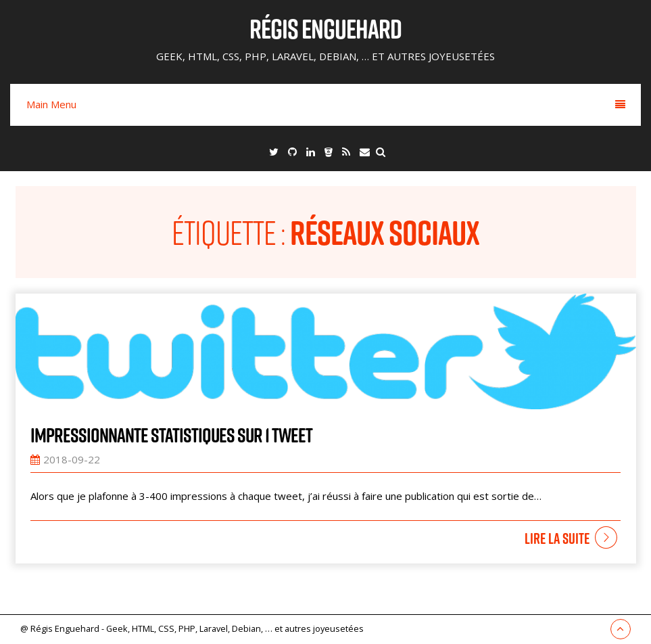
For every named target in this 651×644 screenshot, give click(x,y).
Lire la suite (557, 538)
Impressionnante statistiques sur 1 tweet (171, 435)
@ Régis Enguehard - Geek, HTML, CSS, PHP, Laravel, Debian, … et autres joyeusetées (192, 628)
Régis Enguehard (325, 28)
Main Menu (326, 104)
